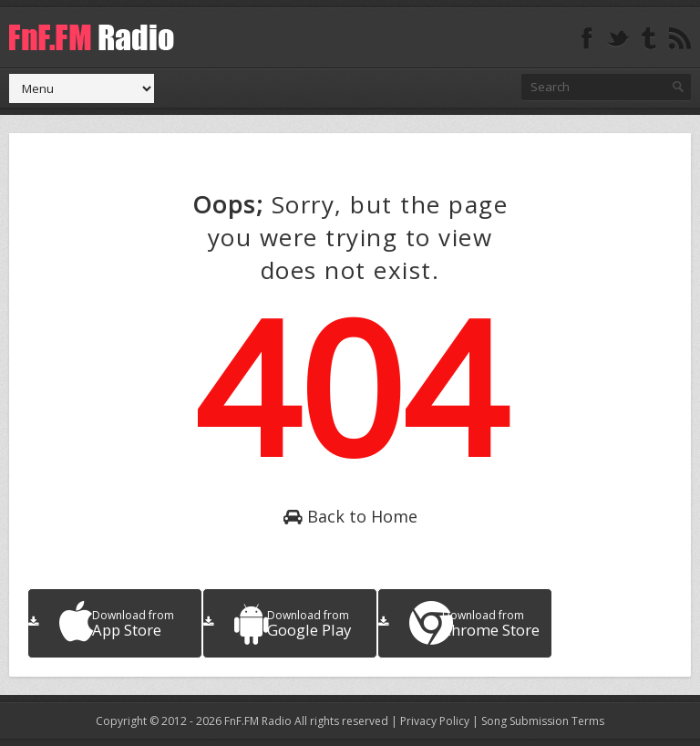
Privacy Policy (435, 721)
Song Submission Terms (543, 721)
